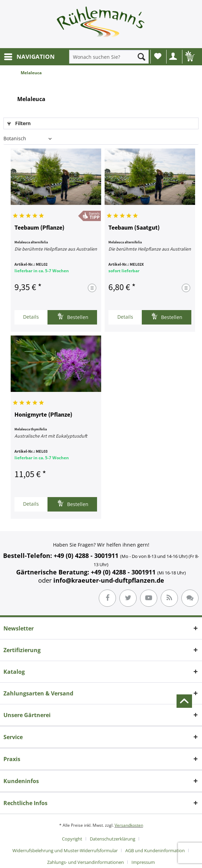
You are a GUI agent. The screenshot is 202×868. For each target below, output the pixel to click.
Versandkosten (129, 825)
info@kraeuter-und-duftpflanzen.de (109, 580)
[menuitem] (29, 57)
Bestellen (73, 316)
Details (31, 317)
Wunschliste (158, 56)
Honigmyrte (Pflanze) (43, 415)
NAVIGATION (29, 56)
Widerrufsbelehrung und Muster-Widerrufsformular (65, 850)
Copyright (72, 839)
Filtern (19, 123)
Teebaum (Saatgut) (134, 228)
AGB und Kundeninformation (155, 850)
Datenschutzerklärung (113, 839)
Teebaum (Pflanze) (39, 228)
